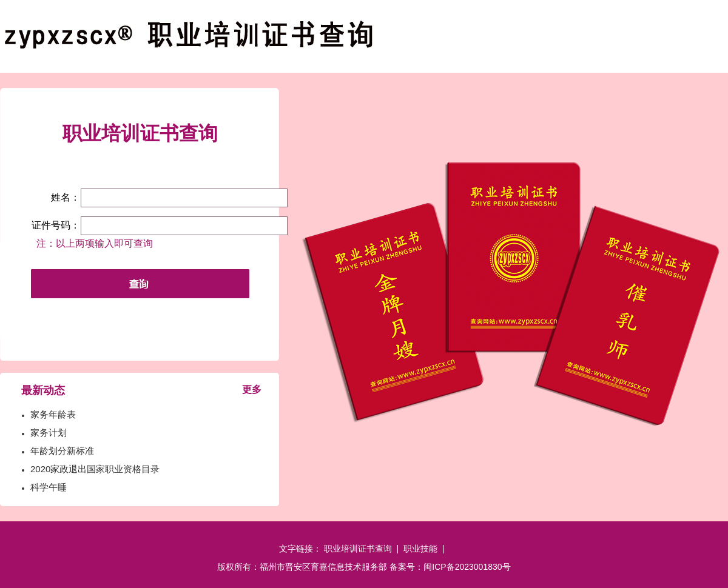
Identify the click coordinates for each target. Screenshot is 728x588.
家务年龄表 (53, 414)
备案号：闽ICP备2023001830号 (450, 567)
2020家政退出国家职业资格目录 (95, 469)
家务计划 (49, 433)
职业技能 (420, 549)
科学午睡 (49, 487)
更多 (252, 389)
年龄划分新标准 (62, 451)
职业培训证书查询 (358, 549)
